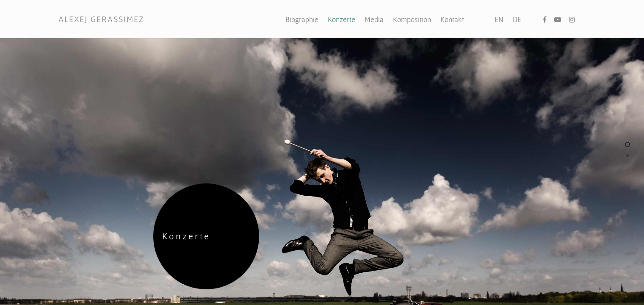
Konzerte (341, 19)
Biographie (302, 19)
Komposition (412, 19)
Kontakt (452, 19)
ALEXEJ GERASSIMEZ (101, 19)
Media (374, 19)
